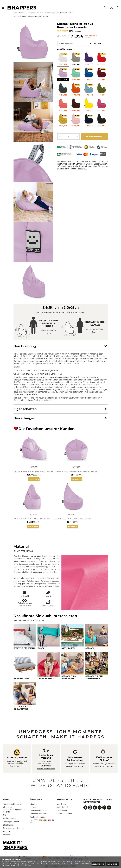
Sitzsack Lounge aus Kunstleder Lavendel (34, 471)
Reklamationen (9, 819)
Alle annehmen (94, 864)
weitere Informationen (17, 767)
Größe (98, 43)
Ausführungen (65, 49)
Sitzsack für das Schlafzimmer (22, 708)
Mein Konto (61, 804)
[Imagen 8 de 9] (96, 663)
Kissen (41, 648)
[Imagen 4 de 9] (96, 635)
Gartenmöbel (68, 648)
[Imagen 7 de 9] (72, 663)
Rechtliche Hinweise (38, 811)
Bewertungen (75, 31)
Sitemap (7, 835)
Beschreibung (25, 346)
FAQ (5, 816)
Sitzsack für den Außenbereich (94, 678)
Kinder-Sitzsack (46, 679)
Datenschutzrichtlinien (39, 814)
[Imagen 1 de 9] (25, 635)
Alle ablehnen (111, 864)
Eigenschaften (25, 409)
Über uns (34, 804)
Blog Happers (9, 825)
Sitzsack (90, 648)
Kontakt (33, 808)
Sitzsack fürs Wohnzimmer (69, 678)
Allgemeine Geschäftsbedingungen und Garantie (15, 810)
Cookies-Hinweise (37, 817)
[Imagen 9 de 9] (25, 694)
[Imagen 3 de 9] (72, 635)
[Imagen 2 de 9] (49, 635)
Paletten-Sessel (22, 679)
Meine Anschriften (64, 814)
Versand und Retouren (12, 804)
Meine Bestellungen (65, 808)
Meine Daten (62, 811)
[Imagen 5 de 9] (25, 665)
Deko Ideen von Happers (13, 829)
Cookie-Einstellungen (46, 865)
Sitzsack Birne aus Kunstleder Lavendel (33, 519)
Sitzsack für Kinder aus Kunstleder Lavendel (77, 471)
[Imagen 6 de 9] (49, 665)
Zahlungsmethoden (11, 822)
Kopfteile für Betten (24, 648)
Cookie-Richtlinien (30, 863)
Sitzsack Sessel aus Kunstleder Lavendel (73, 519)
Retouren (7, 832)
